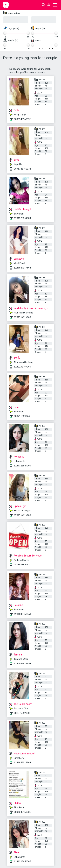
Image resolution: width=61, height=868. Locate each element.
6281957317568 (22, 268)
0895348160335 (22, 119)
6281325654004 (22, 218)
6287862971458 (22, 664)
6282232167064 (22, 367)
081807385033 (22, 565)
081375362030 (22, 713)
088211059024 (22, 416)
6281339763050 (22, 614)
